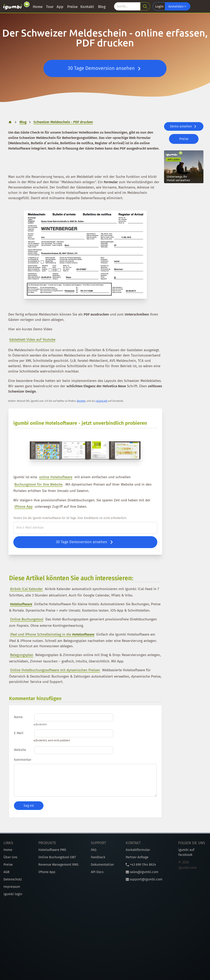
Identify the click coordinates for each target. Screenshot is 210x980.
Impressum (12, 887)
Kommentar (23, 760)
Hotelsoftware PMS (52, 850)
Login (159, 6)
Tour (50, 7)
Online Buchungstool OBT (57, 857)
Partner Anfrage (137, 857)
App (60, 7)
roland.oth (102, 401)
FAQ (94, 850)
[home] (10, 122)
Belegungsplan (22, 655)
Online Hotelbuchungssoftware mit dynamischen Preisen (55, 670)
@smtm (81, 401)
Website (20, 750)
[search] (145, 6)
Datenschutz (13, 879)
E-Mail (19, 733)
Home (38, 7)
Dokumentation (102, 865)
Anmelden (178, 6)
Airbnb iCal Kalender (26, 589)
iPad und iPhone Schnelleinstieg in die (52, 634)
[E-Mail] (85, 528)
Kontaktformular (138, 850)
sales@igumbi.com (142, 872)
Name (18, 717)
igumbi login (13, 894)
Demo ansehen (184, 126)
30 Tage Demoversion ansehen (105, 69)
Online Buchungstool (27, 619)
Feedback (98, 857)
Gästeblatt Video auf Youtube (32, 340)
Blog (102, 7)
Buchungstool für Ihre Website (38, 484)
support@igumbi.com (144, 879)
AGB (6, 872)
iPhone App (23, 507)
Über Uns (10, 857)
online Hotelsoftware (56, 477)
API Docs (97, 872)
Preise (72, 7)
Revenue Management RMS (58, 865)
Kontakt (87, 7)
